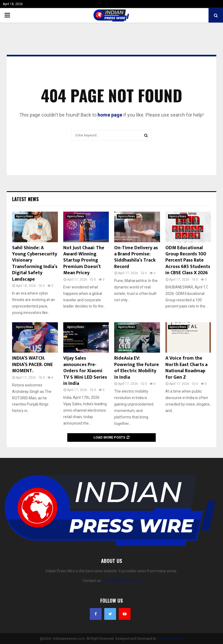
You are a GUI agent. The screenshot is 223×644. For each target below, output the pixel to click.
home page (110, 115)
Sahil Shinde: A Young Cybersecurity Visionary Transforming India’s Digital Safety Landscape (35, 264)
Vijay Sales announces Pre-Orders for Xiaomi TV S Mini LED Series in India (85, 371)
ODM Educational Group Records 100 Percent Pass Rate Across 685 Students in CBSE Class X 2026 (188, 261)
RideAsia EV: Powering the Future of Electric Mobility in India (137, 368)
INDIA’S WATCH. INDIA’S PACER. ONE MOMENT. (32, 365)
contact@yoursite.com (122, 581)
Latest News (25, 199)
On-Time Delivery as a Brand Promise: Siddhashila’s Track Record (136, 257)
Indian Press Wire (170, 639)
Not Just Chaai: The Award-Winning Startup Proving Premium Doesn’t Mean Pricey (84, 261)
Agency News (25, 216)
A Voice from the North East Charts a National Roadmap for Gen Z (186, 368)
